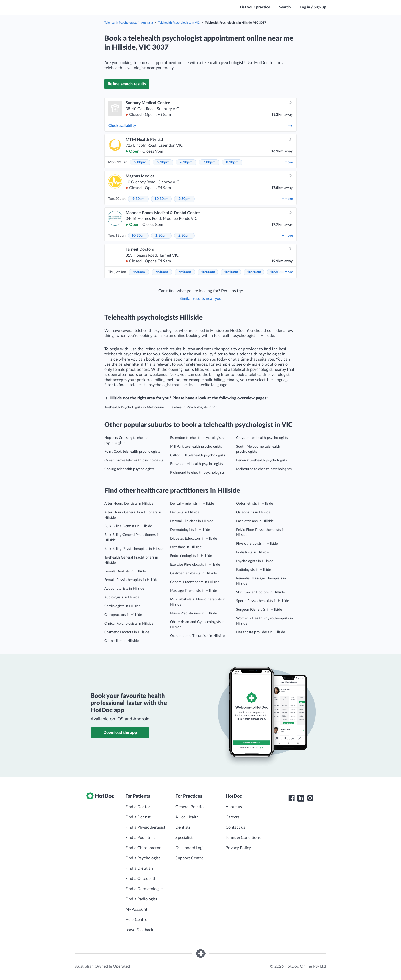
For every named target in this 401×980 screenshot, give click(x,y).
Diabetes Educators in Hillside (193, 539)
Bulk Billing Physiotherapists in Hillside (134, 549)
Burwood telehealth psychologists (197, 464)
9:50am (185, 272)
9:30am (138, 199)
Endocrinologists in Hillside (191, 556)
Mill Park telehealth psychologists (196, 447)
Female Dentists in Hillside (125, 571)
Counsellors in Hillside (121, 641)
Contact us (235, 827)
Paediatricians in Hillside (255, 521)
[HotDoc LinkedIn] (301, 798)
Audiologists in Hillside (122, 597)
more (287, 162)
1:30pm (161, 236)
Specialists (185, 838)
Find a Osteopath (141, 879)
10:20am (254, 272)
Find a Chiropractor (143, 848)
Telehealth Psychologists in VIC (179, 23)
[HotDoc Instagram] (310, 798)
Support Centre (189, 858)
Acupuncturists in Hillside (124, 589)
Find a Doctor (138, 807)
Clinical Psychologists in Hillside (129, 624)
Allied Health (187, 817)
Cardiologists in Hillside (122, 606)
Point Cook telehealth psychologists (132, 452)
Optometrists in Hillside (254, 504)
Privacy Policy (238, 848)
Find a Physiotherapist (145, 827)
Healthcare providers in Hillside (260, 632)
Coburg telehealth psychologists (129, 469)
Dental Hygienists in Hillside (192, 504)
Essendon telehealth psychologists (197, 438)
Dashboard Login (191, 848)
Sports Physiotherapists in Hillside (263, 601)
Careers (232, 817)
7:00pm (209, 162)
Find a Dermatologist (144, 889)
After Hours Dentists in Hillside (129, 504)
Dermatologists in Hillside (190, 530)
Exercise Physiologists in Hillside (195, 565)
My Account (136, 909)
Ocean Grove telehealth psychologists (134, 460)
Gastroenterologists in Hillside (193, 573)
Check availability (201, 126)
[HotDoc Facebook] (292, 798)
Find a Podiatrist (140, 838)
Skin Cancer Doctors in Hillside (260, 592)
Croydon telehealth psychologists (262, 438)
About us (234, 807)
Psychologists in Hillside (255, 561)
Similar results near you (201, 299)
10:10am (231, 272)
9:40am (162, 272)
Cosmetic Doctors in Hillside (127, 632)
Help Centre (136, 920)
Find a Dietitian (139, 868)
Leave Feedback (139, 930)
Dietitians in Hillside (186, 547)
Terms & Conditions (243, 838)
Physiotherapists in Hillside (257, 544)
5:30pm (163, 162)
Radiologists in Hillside (253, 570)
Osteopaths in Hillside (253, 512)
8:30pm (232, 162)
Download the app (120, 733)
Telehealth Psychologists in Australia (129, 23)
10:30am (161, 199)
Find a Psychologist (143, 858)
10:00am (208, 272)
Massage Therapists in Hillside (193, 591)
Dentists (183, 827)
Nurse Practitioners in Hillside (193, 613)
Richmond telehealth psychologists (197, 473)
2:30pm (184, 199)
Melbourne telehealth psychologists (264, 469)
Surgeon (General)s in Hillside (259, 610)
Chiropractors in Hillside (123, 615)
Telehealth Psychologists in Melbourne (134, 407)
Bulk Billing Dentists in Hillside (128, 526)
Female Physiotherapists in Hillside (131, 580)
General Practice (190, 807)
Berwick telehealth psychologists (261, 460)
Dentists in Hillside (185, 512)
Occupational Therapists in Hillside (197, 636)
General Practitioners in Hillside (195, 582)
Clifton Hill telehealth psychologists (198, 455)
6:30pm (186, 162)
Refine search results (127, 84)
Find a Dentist (138, 817)
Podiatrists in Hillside (252, 552)
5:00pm (140, 162)
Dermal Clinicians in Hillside (192, 521)
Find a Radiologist (141, 899)
